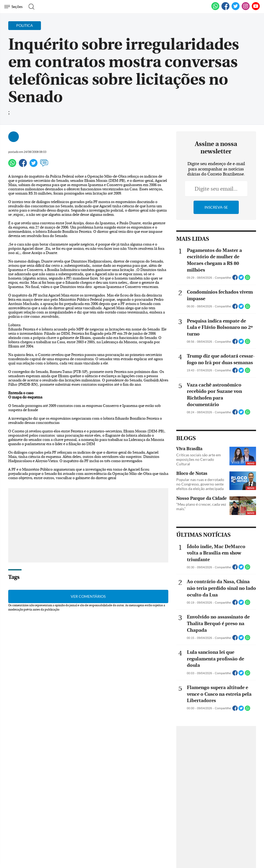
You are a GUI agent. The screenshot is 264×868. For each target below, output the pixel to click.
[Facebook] (225, 9)
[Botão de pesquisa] (30, 7)
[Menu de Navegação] (14, 7)
